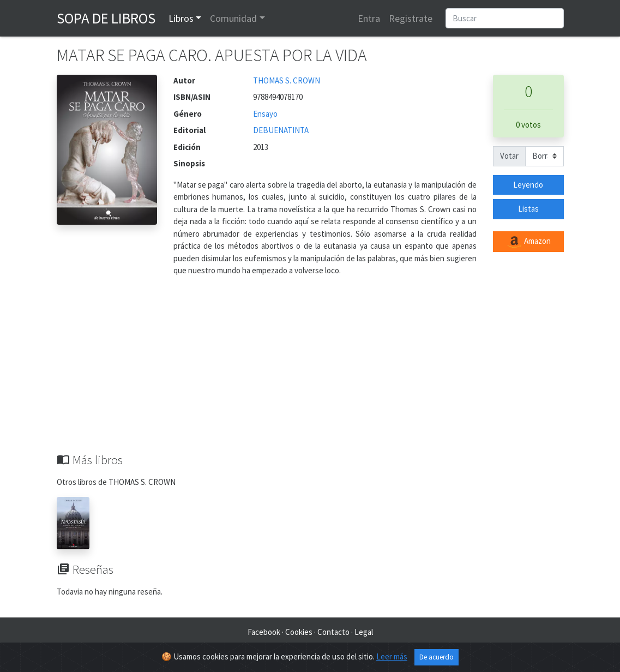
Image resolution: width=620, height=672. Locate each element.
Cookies (299, 632)
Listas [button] (528, 209)
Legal (364, 632)
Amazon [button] (528, 242)
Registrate (411, 18)
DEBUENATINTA (281, 130)
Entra (369, 18)
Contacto (333, 632)
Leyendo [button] (528, 185)
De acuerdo (437, 657)
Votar (509, 156)
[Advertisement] (310, 371)
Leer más (392, 656)
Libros (181, 18)
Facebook (264, 632)
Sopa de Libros (106, 18)
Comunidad (233, 18)
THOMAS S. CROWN (287, 80)
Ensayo (265, 114)
